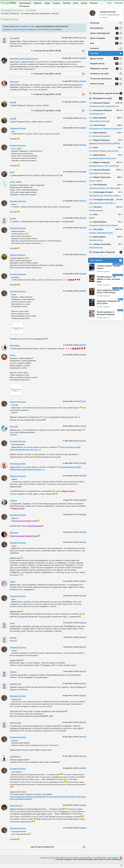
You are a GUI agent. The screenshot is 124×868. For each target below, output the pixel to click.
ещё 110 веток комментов (42, 850)
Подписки (38, 3)
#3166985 (83, 809)
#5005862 (83, 504)
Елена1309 (15, 42)
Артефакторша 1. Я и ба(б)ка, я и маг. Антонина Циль (108, 283)
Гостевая (94, 57)
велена (13, 222)
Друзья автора (104, 62)
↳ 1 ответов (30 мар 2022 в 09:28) (46, 54)
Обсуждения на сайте (108, 102)
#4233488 (83, 599)
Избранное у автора (104, 72)
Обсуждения (24, 6)
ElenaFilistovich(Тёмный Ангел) (24, 62)
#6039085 (83, 277)
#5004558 (83, 518)
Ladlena (13, 504)
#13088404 (82, 85)
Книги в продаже (104, 42)
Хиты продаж (106, 264)
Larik (12, 176)
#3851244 (83, 675)
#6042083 (83, 231)
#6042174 (83, 204)
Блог (104, 47)
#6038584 (83, 349)
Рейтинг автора (104, 87)
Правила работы (86, 861)
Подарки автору (104, 67)
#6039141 (83, 258)
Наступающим (18, 524)
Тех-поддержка (113, 861)
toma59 (13, 106)
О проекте (44, 861)
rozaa (12, 627)
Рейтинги (94, 3)
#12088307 (82, 105)
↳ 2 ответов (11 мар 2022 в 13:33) (46, 98)
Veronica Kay (16, 688)
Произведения (25, 3)
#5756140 (83, 430)
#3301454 (83, 740)
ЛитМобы (67, 3)
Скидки (47, 3)
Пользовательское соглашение (67, 861)
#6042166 (83, 221)
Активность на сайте (100, 77)
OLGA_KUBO (16, 185)
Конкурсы (95, 52)
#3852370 (83, 651)
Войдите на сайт (10, 33)
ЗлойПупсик (15, 760)
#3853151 (83, 641)
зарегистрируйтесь (28, 33)
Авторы (84, 3)
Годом (16, 490)
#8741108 (83, 122)
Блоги (76, 3)
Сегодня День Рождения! (108, 256)
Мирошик (14, 536)
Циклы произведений (104, 37)
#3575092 (83, 726)
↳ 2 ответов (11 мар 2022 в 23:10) (46, 77)
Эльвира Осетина (18, 132)
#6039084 (83, 294)
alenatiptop (15, 349)
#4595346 (83, 546)
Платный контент (100, 861)
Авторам (52, 861)
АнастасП (14, 85)
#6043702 (83, 185)
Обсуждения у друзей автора (108, 97)
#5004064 (83, 536)
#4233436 (83, 626)
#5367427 (83, 444)
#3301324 (83, 760)
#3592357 (83, 687)
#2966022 (83, 831)
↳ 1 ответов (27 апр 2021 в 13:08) (46, 114)
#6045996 (83, 175)
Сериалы (57, 3)
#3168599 (83, 772)
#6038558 (83, 358)
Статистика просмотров (104, 82)
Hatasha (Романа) (18, 259)
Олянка (13, 641)
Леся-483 (14, 430)
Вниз (121, 865)
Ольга (13, 359)
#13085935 (82, 62)
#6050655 (83, 131)
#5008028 (83, 479)
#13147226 (82, 41)
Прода (8, 3)
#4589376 (83, 585)
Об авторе (95, 27)
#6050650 (83, 149)
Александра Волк (18, 467)
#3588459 (83, 699)
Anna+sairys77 (16, 809)
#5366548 (83, 467)
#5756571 (83, 405)
